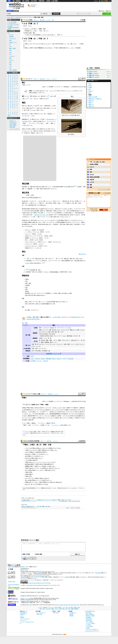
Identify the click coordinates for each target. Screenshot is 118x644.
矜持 (91, 172)
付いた (84, 416)
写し (31, 476)
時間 (46, 470)
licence (102, 605)
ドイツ (32, 358)
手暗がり (91, 91)
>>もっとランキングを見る (104, 190)
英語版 (32, 293)
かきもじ (91, 71)
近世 (37, 304)
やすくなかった (56, 468)
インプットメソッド (69, 91)
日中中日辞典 (34, 1)
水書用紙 (47, 342)
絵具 (65, 344)
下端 (71, 416)
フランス (43, 358)
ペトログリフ (46, 328)
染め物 (79, 48)
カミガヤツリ (43, 332)
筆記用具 (36, 198)
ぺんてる (39, 234)
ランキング (48, 20)
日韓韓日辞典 (41, 1)
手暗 (89, 89)
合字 (60, 412)
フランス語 (40, 123)
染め (36, 48)
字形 (57, 418)
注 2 (75, 186)
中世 (31, 203)
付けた (75, 410)
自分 (54, 44)
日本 (38, 108)
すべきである (45, 484)
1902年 (34, 230)
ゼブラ (46, 246)
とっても (47, 462)
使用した (27, 420)
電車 (10, 40)
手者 (70, 500)
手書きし (91, 73)
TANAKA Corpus (12, 582)
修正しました (39, 458)
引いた (57, 416)
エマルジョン (29, 246)
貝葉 (40, 330)
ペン (71, 203)
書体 (60, 416)
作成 (44, 466)
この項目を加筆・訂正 (58, 317)
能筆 (44, 29)
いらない (55, 450)
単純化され (29, 410)
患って (32, 482)
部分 (40, 452)
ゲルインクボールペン (31, 242)
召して (53, 35)
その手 (42, 468)
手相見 (62, 500)
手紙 (30, 470)
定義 (91, 187)
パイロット (41, 244)
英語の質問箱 (13, 125)
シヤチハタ (38, 248)
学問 (10, 50)
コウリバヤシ (65, 330)
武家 (44, 304)
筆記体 (33, 133)
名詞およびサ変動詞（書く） (28, 507)
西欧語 (24, 119)
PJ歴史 (37, 319)
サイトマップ (23, 620)
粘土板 (24, 201)
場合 (32, 408)
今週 (26, 450)
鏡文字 (76, 408)
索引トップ (36, 20)
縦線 (81, 408)
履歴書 (27, 466)
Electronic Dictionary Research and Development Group (67, 605)
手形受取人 (39, 500)
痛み (52, 482)
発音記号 (66, 414)
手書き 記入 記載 (93, 97)
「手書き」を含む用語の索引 (30, 557)
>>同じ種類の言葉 (63, 501)
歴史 (34, 317)
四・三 (46, 31)
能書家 (40, 29)
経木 (56, 332)
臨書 (49, 506)
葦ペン (45, 201)
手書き (24, 85)
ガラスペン (28, 230)
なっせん (45, 48)
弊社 (26, 464)
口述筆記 (49, 114)
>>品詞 (67, 508)
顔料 (69, 344)
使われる (48, 410)
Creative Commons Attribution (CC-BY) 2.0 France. (39, 583)
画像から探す (40, 614)
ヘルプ (110, 1)
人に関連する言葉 (25, 500)
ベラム (45, 338)
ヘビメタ (92, 182)
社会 (24, 17)
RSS (65, 634)
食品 (10, 64)
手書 (89, 93)
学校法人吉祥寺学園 (95, 177)
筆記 (54, 325)
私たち (27, 480)
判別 (44, 480)
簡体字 (37, 464)
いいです (52, 462)
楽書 (40, 506)
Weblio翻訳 (88, 617)
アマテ (62, 332)
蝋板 (47, 340)
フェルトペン (60, 344)
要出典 (30, 416)
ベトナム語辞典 (89, 626)
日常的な (24, 408)
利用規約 (22, 617)
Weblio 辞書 (103, 1)
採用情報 (71, 616)
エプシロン (49, 408)
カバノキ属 (76, 330)
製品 (29, 464)
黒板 (59, 340)
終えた (46, 450)
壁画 (40, 328)
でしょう (46, 454)
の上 (62, 410)
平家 (59, 35)
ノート (64, 203)
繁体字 (33, 464)
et (57, 412)
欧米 (36, 408)
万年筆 (72, 134)
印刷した (27, 44)
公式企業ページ (73, 613)
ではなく (50, 48)
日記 (26, 287)
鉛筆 (68, 203)
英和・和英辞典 (26, 1)
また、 (69, 44)
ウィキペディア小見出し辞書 (32, 394)
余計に (50, 470)
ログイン (96, 1)
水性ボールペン (29, 236)
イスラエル (71, 358)
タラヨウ (76, 336)
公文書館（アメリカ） (36, 361)
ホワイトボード (66, 340)
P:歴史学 (33, 319)
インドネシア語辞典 (90, 623)
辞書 (9, 1)
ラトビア (64, 358)
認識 (48, 464)
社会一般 (28, 17)
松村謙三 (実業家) (94, 164)
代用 (71, 418)
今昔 (41, 31)
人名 (10, 66)
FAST (32, 356)
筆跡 (30, 283)
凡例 (53, 20)
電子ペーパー (53, 342)
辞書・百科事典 (13, 70)
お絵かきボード (75, 340)
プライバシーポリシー (25, 619)
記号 (52, 412)
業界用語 (11, 37)
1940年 (51, 215)
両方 (41, 464)
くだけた (30, 412)
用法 (34, 412)
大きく (55, 408)
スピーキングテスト (15, 129)
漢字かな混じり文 (28, 213)
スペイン (59, 358)
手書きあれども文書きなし (95, 99)
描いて (58, 48)
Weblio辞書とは (24, 613)
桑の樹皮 (70, 336)
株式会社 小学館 (24, 570)
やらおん (92, 174)
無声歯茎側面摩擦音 (55, 414)
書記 (34, 33)
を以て (35, 31)
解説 (47, 405)
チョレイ (92, 167)
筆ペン (27, 240)
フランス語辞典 (89, 622)
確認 (91, 185)
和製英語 (68, 261)
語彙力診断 (12, 127)
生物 (10, 62)
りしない (48, 44)
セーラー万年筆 (39, 240)
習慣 (50, 448)
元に (44, 418)
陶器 (42, 342)
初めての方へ (102, 11)
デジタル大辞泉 (28, 20)
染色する (65, 48)
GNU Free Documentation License (47, 572)
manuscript (51, 119)
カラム (34, 346)
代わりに (78, 412)
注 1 (34, 108)
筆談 (26, 289)
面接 (29, 189)
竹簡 (63, 201)
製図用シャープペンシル (32, 238)
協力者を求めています (79, 317)
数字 (69, 408)
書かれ (32, 468)
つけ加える (46, 478)
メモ (39, 454)
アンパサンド (27, 405)
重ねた (43, 414)
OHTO (51, 236)
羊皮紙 (41, 338)
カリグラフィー (35, 310)
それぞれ (76, 416)
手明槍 (90, 87)
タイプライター (35, 44)
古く (45, 448)
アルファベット (27, 131)
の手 (37, 448)
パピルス (40, 201)
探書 (46, 506)
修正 (38, 452)
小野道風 (27, 31)
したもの (59, 408)
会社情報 (71, 614)
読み (50, 468)
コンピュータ (52, 91)
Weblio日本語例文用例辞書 (31, 441)
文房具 (28, 195)
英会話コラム (13, 121)
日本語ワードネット (25, 598)
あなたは (28, 484)
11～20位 (96, 162)
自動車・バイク (13, 42)
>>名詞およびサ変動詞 (75, 508)
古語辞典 (48, 1)
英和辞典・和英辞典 (90, 616)
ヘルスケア (12, 56)
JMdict (31, 605)
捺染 (42, 48)
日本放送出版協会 (54, 272)
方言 (10, 68)
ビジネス (11, 35)
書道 (29, 310)
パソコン (37, 462)
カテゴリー (54, 79)
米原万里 (92, 180)
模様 (61, 48)
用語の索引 (42, 20)
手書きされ (91, 75)
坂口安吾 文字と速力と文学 (42, 215)
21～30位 (102, 162)
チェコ (54, 358)
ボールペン (68, 115)
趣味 (10, 58)
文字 (26, 29)
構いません (52, 466)
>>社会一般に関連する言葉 (74, 501)
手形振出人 (54, 500)
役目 (31, 33)
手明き (90, 85)
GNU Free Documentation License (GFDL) (40, 576)
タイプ (24, 418)
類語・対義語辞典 (17, 1)
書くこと (64, 44)
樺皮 (71, 330)
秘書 (47, 304)
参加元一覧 (108, 11)
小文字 (41, 408)
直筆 (26, 283)
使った (44, 44)
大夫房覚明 (37, 35)
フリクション (29, 244)
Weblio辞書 (98, 573)
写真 (36, 348)
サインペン (28, 234)
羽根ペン (35, 129)
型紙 (26, 48)
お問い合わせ (56, 613)
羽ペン (27, 203)
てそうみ (66, 500)
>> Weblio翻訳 (107, 193)
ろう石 (77, 344)
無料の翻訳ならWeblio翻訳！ (34, 6)
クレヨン (39, 346)
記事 (33, 405)
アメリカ (37, 358)
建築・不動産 (12, 48)
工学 (10, 46)
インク (50, 201)
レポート (31, 450)
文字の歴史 (38, 351)
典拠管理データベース (53, 354)
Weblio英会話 (13, 123)
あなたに (30, 454)
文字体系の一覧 (46, 351)
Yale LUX (46, 361)
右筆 (26, 304)
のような (74, 414)
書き (44, 450)
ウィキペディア (28, 79)
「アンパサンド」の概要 (57, 425)
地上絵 (52, 328)
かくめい (48, 35)
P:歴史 (29, 319)
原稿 (52, 123)
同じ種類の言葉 (18, 17)
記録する (27, 33)
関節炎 (27, 482)
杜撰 (91, 169)
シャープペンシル (34, 232)
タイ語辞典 (88, 625)
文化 (10, 52)
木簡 (53, 332)
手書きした (35, 454)
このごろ (28, 448)
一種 (60, 418)
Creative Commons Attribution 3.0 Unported (38, 585)
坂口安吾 (81, 213)
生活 (10, 54)
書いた (72, 44)
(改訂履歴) (39, 573)
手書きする (91, 106)
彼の (31, 480)
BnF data (49, 358)
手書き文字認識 (33, 93)
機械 (39, 48)
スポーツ (11, 60)
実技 (84, 187)
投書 (38, 506)
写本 (47, 123)
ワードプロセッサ (64, 209)
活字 (23, 129)
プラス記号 (42, 412)
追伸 (41, 478)
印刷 (26, 295)
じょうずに (31, 29)
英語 (31, 96)
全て (9, 33)
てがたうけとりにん (47, 500)
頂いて (46, 466)
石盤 (50, 340)
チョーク (82, 344)
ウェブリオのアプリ (41, 613)
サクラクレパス (57, 242)
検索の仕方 (23, 614)
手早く (90, 84)
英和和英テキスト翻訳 (30, 540)
